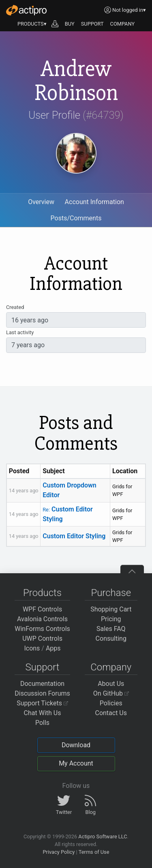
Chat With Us (43, 713)
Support (43, 667)
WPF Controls (42, 609)
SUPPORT (92, 24)
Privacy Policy (59, 852)
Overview (41, 202)
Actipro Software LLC (103, 836)
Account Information (94, 202)
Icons (32, 648)
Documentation (42, 684)
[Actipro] (26, 10)
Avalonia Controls (42, 619)
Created (15, 307)
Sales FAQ (111, 629)
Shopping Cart (111, 609)
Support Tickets (42, 703)
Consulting (111, 638)
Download (76, 745)
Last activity (20, 332)
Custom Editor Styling (74, 536)
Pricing (111, 619)
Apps (53, 648)
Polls (42, 723)
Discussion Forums (42, 693)
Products (42, 593)
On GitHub (111, 693)
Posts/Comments (76, 218)
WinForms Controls (42, 629)
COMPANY (123, 24)
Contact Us (111, 713)
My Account (76, 763)
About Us (111, 684)
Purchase (111, 593)
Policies (111, 703)
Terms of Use (94, 852)
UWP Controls (42, 638)
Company (111, 667)
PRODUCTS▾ (32, 24)
